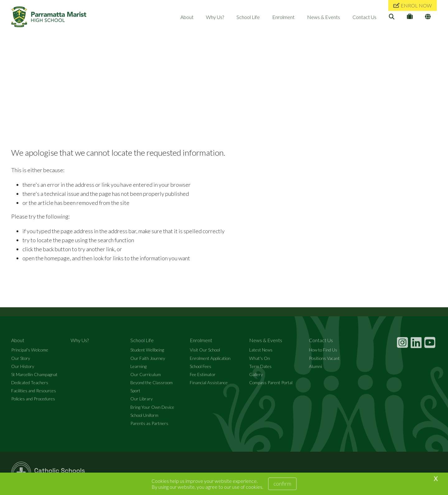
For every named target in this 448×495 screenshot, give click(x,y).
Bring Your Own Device (152, 407)
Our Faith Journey (148, 358)
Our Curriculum (146, 375)
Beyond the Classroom (152, 383)
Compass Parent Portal (271, 383)
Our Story (21, 358)
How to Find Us (323, 350)
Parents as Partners (149, 424)
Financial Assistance (209, 383)
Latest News (261, 350)
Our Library (142, 399)
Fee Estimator (203, 375)
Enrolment (283, 17)
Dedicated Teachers (30, 383)
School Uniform (144, 415)
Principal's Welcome (30, 350)
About (187, 17)
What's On (260, 358)
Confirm (282, 483)
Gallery (256, 375)
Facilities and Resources (34, 391)
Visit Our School (205, 350)
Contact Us (364, 17)
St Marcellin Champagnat (34, 375)
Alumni (315, 367)
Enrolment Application (210, 358)
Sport (135, 391)
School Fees (201, 367)
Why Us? (215, 17)
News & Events (324, 17)
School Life (248, 17)
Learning (138, 367)
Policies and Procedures (33, 399)
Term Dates (260, 367)
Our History (23, 367)
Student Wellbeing (147, 350)
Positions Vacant (324, 358)
